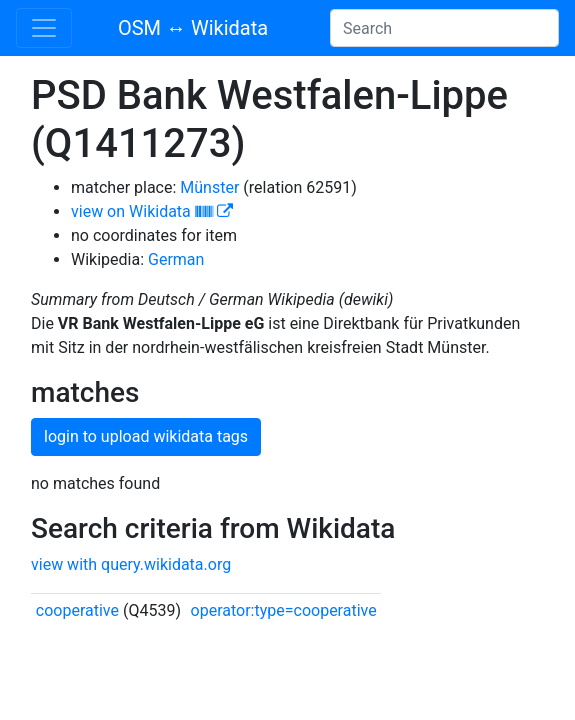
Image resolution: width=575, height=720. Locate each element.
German (176, 259)
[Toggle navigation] (44, 28)
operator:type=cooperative (284, 610)
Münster (209, 187)
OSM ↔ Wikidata (193, 28)
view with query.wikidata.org (131, 564)
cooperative (77, 610)
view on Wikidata (152, 211)
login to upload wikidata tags (146, 436)
